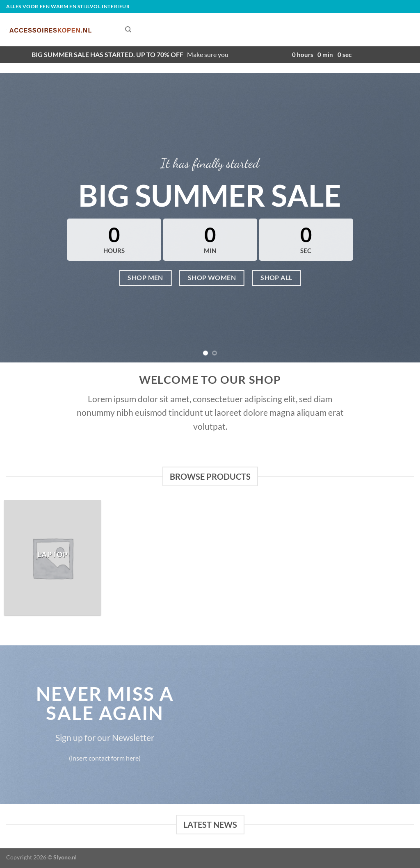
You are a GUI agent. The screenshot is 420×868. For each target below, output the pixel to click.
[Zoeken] (128, 30)
